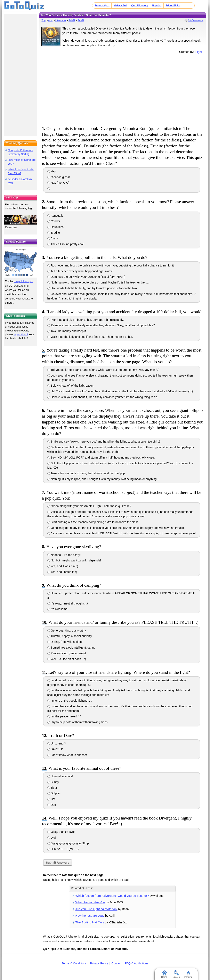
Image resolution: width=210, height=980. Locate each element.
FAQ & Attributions (137, 963)
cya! (52, 838)
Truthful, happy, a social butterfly (70, 636)
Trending (188, 974)
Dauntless (55, 227)
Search (176, 974)
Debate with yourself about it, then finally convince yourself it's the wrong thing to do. (103, 397)
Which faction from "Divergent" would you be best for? (112, 896)
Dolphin (54, 793)
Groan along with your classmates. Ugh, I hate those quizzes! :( (89, 506)
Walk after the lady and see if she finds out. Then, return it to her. (90, 337)
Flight (198, 52)
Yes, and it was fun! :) (63, 566)
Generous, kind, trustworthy (67, 631)
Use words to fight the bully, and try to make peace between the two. (92, 288)
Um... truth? (57, 743)
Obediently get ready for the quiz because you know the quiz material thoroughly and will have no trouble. (116, 528)
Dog (52, 805)
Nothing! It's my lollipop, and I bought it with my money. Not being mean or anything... (103, 479)
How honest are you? (90, 916)
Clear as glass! (59, 177)
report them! (21, 334)
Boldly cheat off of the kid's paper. (71, 386)
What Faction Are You (90, 902)
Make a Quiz (102, 6)
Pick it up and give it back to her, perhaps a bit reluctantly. (86, 320)
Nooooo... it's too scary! (64, 555)
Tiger (52, 788)
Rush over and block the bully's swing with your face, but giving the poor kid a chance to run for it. (111, 265)
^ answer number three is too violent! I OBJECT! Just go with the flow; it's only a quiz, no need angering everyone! (122, 533)
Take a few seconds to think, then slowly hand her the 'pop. (87, 473)
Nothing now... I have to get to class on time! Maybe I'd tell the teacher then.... (98, 282)
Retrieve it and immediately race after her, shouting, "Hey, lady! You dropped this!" (101, 325)
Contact (116, 963)
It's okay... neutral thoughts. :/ (68, 603)
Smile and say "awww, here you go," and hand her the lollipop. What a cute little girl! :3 (104, 442)
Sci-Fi (72, 20)
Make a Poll (120, 6)
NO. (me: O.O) (58, 183)
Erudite (54, 233)
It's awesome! (58, 609)
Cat (51, 799)
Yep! (52, 171)
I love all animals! (60, 776)
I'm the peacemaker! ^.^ (64, 716)
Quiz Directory (140, 6)
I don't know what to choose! (67, 755)
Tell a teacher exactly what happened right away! (80, 271)
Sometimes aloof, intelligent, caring (71, 648)
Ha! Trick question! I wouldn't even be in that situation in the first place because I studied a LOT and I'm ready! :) (120, 391)
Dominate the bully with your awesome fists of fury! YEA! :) (86, 277)
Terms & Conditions (74, 963)
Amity (53, 238)
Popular (157, 6)
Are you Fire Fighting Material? (96, 909)
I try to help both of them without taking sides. (78, 722)
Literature (61, 20)
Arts (50, 20)
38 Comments (196, 20)
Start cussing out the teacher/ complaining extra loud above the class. (93, 522)
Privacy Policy (99, 963)
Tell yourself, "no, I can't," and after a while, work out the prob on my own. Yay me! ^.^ (103, 370)
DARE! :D (55, 749)
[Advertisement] (122, 89)
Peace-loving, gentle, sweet (67, 653)
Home (164, 974)
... (50, 188)
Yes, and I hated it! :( (62, 572)
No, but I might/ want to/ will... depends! (74, 560)
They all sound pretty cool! (66, 244)
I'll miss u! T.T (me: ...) (63, 849)
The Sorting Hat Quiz (90, 922)
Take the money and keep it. (67, 331)
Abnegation (56, 216)
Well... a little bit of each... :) (67, 659)
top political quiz (23, 281)
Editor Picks (173, 6)
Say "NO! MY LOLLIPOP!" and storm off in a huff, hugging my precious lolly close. (101, 458)
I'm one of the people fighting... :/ (70, 701)
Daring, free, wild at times (65, 642)
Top (43, 20)
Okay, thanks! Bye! (61, 832)
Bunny (53, 782)
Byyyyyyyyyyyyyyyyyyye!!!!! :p (68, 843)
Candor (54, 221)
